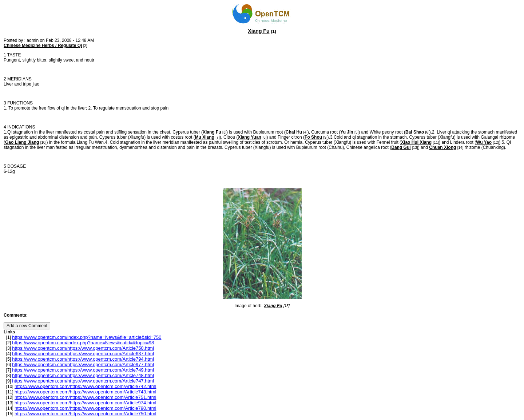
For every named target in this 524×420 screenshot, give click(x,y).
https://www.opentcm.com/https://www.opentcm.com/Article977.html (83, 364)
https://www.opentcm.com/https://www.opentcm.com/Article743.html (85, 392)
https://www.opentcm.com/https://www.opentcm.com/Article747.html (83, 381)
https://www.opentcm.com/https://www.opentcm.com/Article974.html (85, 403)
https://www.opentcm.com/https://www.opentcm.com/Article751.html (85, 397)
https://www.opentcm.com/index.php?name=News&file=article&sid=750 (87, 337)
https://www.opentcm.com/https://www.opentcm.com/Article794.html (83, 359)
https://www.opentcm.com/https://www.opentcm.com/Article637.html (83, 354)
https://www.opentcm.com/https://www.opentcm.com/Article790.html (85, 408)
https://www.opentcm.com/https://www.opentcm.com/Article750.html (83, 348)
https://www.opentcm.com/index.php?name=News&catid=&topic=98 (83, 343)
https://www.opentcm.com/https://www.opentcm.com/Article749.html (83, 370)
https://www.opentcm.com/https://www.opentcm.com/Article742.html (85, 386)
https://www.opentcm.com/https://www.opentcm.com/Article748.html (83, 375)
